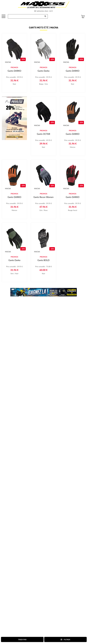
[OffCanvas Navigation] (4, 16)
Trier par (22, 640)
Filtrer (65, 640)
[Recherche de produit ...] (26, 16)
